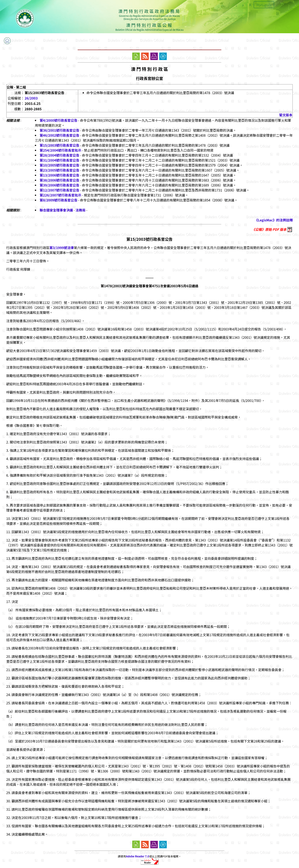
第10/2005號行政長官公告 (59, 165)
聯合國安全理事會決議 (56, 210)
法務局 (81, 210)
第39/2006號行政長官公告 (59, 185)
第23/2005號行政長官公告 (59, 170)
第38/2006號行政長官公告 (59, 180)
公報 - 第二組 (16, 87)
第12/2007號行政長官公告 (59, 190)
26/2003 (31, 98)
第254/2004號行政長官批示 (60, 150)
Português (264, 5)
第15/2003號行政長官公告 (59, 145)
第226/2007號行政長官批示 (60, 195)
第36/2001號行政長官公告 (59, 130)
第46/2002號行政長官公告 (59, 135)
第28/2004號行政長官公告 (59, 155)
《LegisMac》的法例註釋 (274, 220)
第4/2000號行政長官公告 (58, 120)
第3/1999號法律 (62, 248)
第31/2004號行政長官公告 (59, 160)
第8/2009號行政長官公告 (58, 200)
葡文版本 (286, 115)
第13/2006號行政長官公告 (59, 175)
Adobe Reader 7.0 (138, 856)
